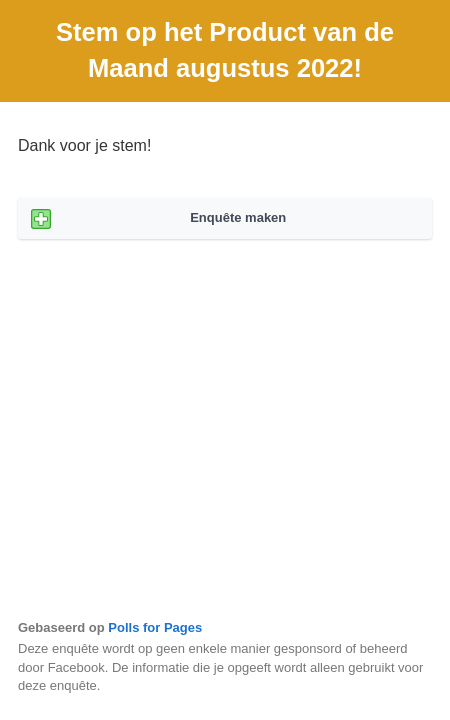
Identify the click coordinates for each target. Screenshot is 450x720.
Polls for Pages (155, 627)
